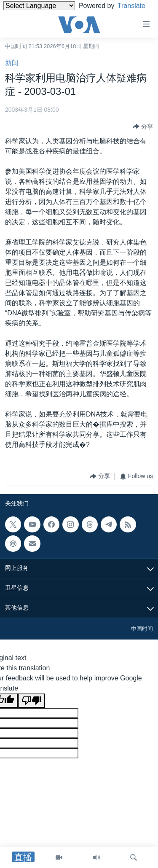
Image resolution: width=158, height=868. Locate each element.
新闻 (12, 63)
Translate (25, 16)
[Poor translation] (32, 701)
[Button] (143, 126)
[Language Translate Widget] (39, 6)
